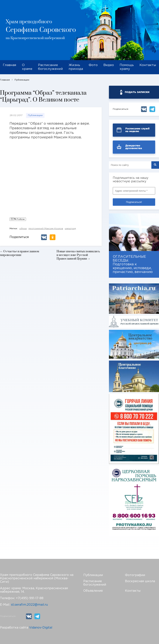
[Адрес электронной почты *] (134, 191)
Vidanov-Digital (41, 628)
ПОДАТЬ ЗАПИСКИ (137, 92)
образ (23, 229)
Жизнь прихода (76, 67)
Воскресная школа (140, 581)
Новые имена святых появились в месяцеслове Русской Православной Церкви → (78, 255)
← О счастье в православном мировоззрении (20, 253)
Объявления (93, 591)
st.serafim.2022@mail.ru (29, 605)
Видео (109, 65)
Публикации (35, 115)
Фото (93, 65)
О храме (27, 67)
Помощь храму (127, 67)
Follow (18, 219)
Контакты (148, 65)
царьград (70, 229)
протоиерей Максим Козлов (46, 229)
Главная (10, 65)
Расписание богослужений (50, 67)
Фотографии (135, 575)
